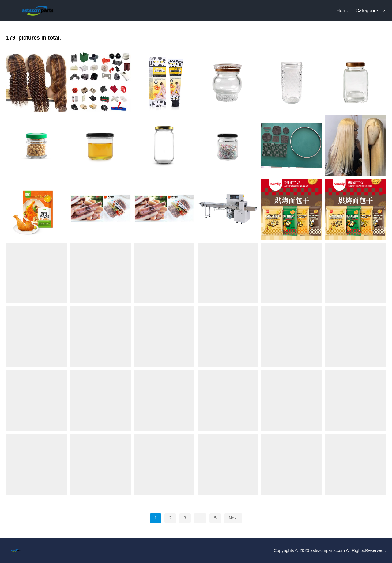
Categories (367, 11)
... (200, 518)
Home (343, 11)
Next (233, 518)
